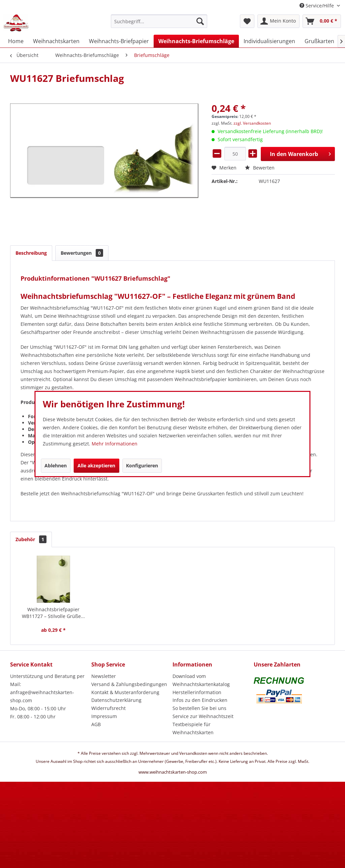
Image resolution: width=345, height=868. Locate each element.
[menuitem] (159, 24)
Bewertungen (82, 253)
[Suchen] (200, 21)
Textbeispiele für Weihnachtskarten (193, 728)
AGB (96, 724)
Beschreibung (31, 253)
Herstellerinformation (197, 692)
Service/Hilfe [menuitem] (317, 6)
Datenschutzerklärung (116, 700)
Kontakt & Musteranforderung (125, 692)
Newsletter (104, 676)
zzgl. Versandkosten (252, 123)
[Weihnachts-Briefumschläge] (196, 41)
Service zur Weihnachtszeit (203, 716)
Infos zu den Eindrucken (200, 700)
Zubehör (31, 539)
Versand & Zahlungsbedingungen (129, 684)
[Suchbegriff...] (159, 21)
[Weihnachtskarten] (56, 41)
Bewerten (260, 168)
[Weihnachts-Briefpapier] (119, 41)
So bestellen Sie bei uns (199, 708)
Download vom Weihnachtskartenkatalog (201, 680)
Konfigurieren (142, 466)
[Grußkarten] (319, 41)
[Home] (16, 41)
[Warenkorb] (322, 21)
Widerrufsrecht (108, 708)
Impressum (104, 716)
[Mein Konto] (278, 21)
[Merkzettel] (247, 21)
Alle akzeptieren (96, 466)
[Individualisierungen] (269, 41)
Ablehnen (56, 466)
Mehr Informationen (115, 444)
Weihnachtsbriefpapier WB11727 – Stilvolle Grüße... (53, 613)
